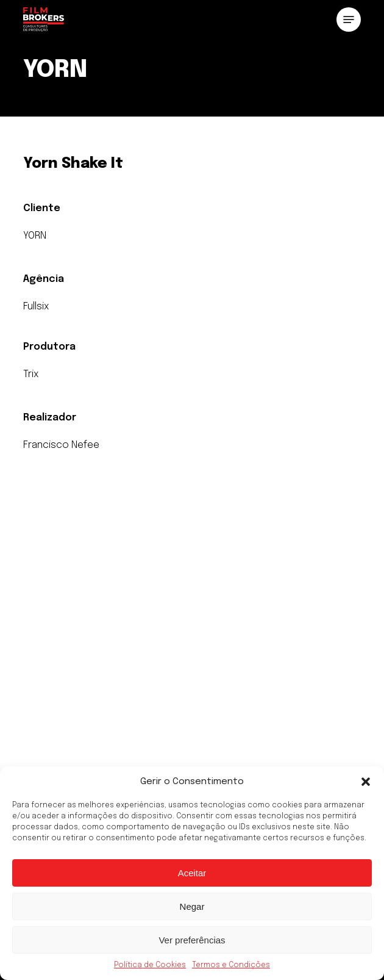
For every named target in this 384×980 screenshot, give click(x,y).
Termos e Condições (231, 965)
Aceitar (192, 873)
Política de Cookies (150, 965)
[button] (366, 782)
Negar (192, 906)
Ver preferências (192, 940)
